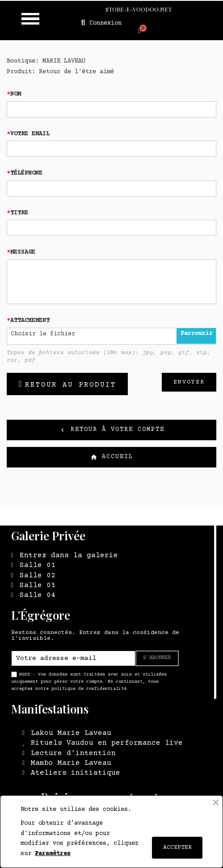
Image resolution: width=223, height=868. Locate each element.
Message (23, 252)
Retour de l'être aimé (76, 72)
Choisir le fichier (43, 334)
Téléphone (26, 173)
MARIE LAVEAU (64, 61)
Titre (19, 213)
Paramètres (53, 854)
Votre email (30, 134)
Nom (16, 94)
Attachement (30, 321)
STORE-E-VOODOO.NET (139, 9)
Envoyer (189, 382)
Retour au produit (71, 385)
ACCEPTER (177, 847)
